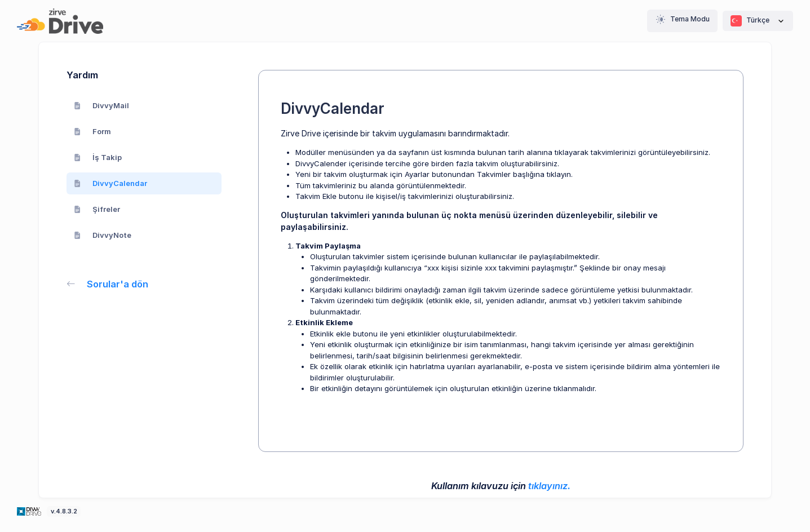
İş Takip (98, 157)
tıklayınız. (549, 486)
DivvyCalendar (110, 183)
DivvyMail (101, 105)
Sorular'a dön (107, 284)
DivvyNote (103, 235)
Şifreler (97, 209)
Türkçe (758, 21)
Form (92, 131)
